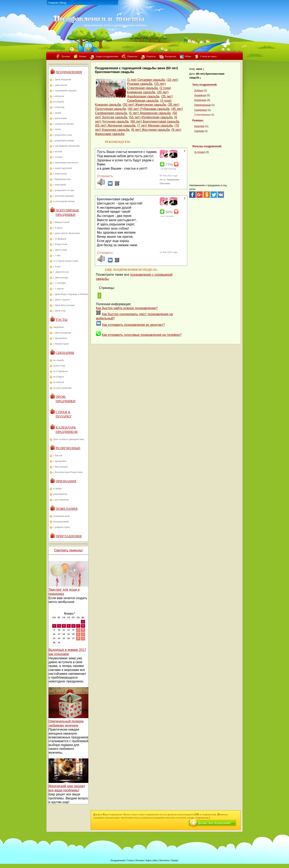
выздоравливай (61, 521)
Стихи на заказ (208, 56)
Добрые (199, 90)
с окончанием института (66, 163)
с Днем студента (62, 300)
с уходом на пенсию (63, 124)
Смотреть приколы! (68, 550)
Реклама (140, 860)
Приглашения (69, 536)
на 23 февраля (60, 371)
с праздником (60, 338)
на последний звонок (64, 201)
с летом (57, 129)
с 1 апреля (58, 289)
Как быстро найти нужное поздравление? (127, 308)
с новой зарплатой (63, 168)
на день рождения (62, 388)
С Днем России (61, 272)
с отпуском (59, 107)
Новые (83, 56)
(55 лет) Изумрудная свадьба (151, 117)
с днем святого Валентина (66, 233)
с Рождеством (60, 244)
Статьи (130, 860)
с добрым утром (61, 527)
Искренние (200, 100)
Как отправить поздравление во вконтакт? (133, 325)
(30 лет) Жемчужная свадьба (144, 105)
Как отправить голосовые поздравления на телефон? (142, 335)
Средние (199, 131)
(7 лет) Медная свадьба (155, 126)
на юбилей (59, 382)
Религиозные (68, 448)
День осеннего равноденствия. (69, 439)
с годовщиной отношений (66, 146)
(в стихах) (200, 152)
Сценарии (65, 353)
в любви (57, 489)
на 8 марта (59, 377)
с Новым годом (61, 344)
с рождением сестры (64, 190)
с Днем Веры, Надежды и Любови (71, 294)
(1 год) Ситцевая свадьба (146, 80)
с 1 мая (57, 255)
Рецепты (151, 56)
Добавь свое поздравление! (215, 823)
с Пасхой (58, 455)
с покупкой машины (63, 196)
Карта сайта (152, 860)
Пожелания (67, 509)
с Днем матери (61, 277)
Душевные (200, 95)
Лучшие (66, 56)
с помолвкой (60, 185)
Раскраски (170, 56)
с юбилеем (59, 96)
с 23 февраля (60, 239)
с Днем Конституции (64, 305)
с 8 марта (58, 228)
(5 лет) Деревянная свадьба (150, 113)
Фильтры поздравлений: (207, 146)
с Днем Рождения (62, 79)
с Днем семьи (60, 250)
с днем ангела (60, 85)
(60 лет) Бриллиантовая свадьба (155, 121)
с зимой (57, 113)
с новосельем (60, 174)
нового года (59, 366)
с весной (58, 151)
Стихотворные (202, 115)
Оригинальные (203, 105)
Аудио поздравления (107, 56)
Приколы (132, 56)
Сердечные (201, 110)
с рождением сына (63, 135)
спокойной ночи (61, 516)
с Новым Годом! (61, 222)
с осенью (58, 157)
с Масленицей (60, 467)
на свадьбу (59, 102)
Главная (53, 3)
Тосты (62, 320)
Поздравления (69, 72)
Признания (66, 481)
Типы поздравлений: (205, 85)
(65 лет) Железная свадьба (115, 126)
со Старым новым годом (66, 261)
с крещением (60, 461)
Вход (63, 3)
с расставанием (61, 500)
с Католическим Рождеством (68, 472)
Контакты (164, 860)
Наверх (175, 860)
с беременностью (62, 179)
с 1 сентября (60, 283)
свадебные (59, 327)
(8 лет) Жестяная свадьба (150, 130)
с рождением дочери (64, 140)
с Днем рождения (62, 333)
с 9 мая (57, 266)
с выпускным (60, 118)
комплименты (60, 494)
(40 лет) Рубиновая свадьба (149, 109)
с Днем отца (59, 311)
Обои (188, 56)
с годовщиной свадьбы (65, 90)
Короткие (199, 126)
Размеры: (198, 120)
